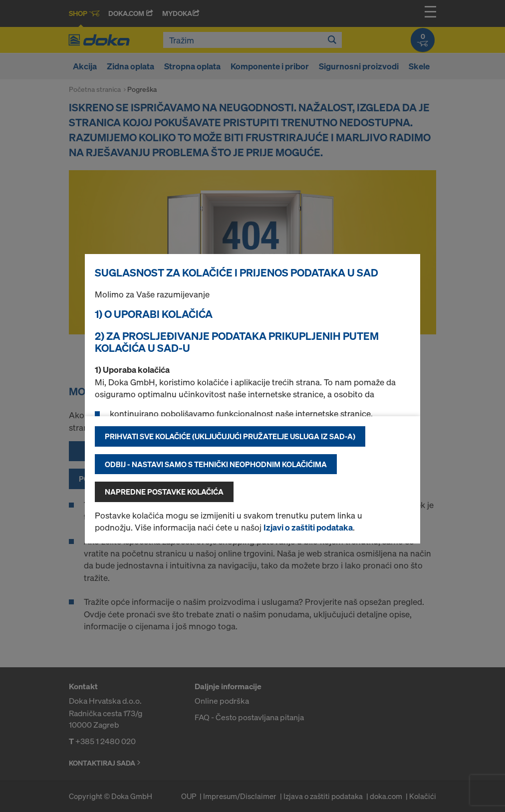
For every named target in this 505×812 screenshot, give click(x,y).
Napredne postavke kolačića (164, 492)
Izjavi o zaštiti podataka (308, 527)
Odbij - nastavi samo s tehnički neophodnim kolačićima (216, 464)
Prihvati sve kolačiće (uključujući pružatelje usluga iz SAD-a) (230, 436)
